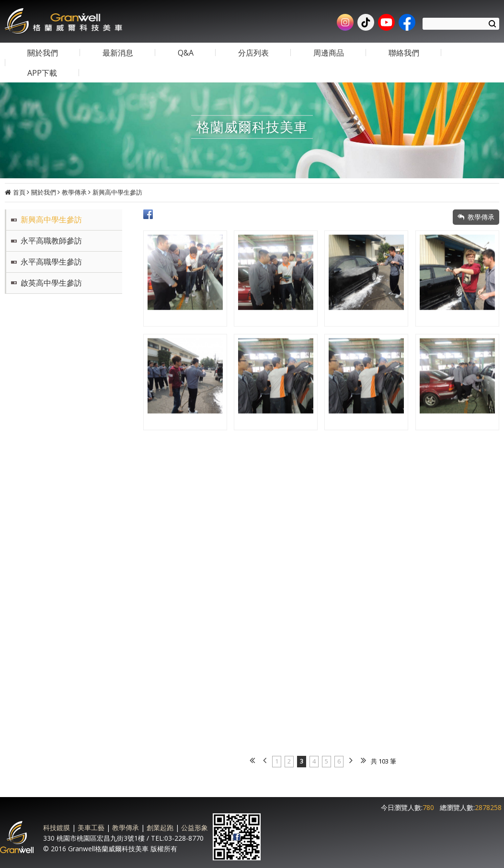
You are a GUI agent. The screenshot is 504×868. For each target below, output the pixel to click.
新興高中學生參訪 (117, 192)
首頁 (19, 192)
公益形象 (195, 827)
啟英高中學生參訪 (51, 283)
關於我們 (44, 192)
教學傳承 (74, 192)
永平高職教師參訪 (51, 241)
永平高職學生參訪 (51, 262)
